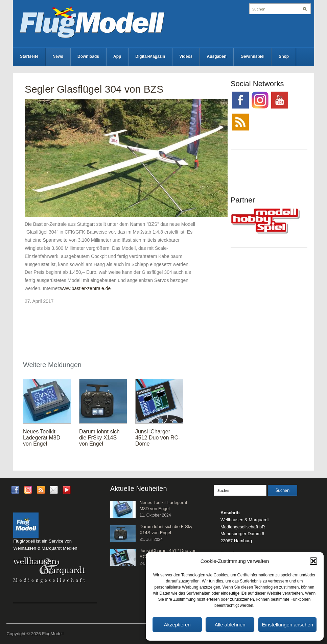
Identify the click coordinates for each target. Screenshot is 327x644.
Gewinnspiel (252, 56)
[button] (313, 561)
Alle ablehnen (230, 625)
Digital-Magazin (150, 56)
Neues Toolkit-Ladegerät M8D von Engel (42, 438)
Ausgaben (216, 56)
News (58, 56)
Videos (186, 56)
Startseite (29, 56)
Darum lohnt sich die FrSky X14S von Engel (99, 438)
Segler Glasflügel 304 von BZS (94, 89)
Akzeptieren (177, 625)
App (117, 56)
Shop (284, 56)
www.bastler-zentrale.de (85, 288)
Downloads (88, 56)
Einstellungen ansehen (287, 625)
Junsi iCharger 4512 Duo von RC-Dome (158, 438)
